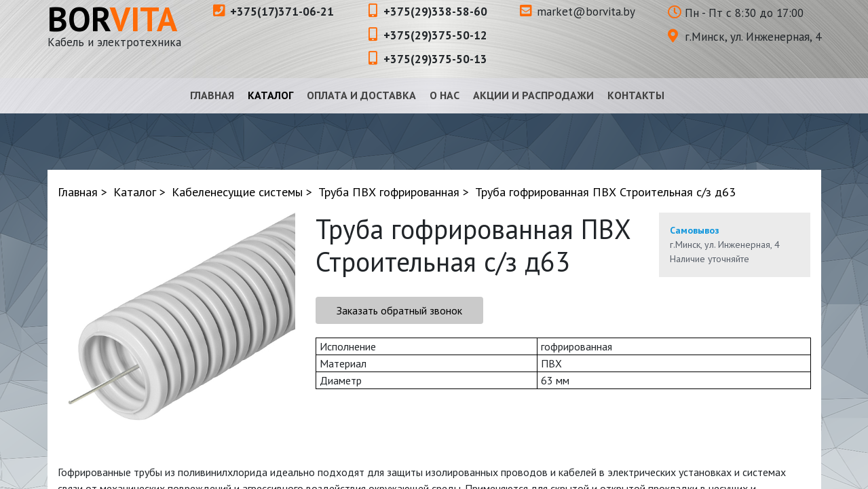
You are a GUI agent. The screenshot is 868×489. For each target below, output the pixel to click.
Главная (212, 95)
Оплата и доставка (361, 95)
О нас (445, 95)
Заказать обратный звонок (399, 310)
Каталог (270, 95)
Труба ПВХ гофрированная (389, 192)
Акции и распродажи (533, 95)
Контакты (636, 95)
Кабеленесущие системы (237, 192)
